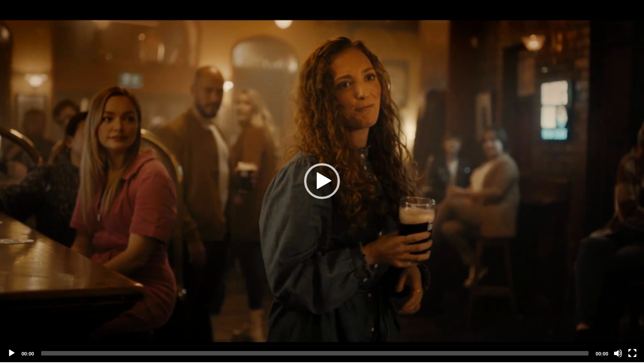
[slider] (315, 353)
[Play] (12, 353)
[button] (322, 181)
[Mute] (618, 353)
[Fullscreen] (632, 353)
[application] (322, 181)
